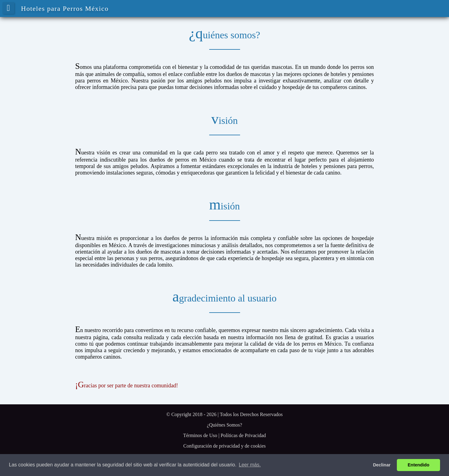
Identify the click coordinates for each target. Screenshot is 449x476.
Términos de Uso (200, 435)
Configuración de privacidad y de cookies (224, 446)
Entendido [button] (418, 465)
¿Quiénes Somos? (224, 425)
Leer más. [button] (250, 465)
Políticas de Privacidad (243, 435)
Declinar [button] (382, 465)
